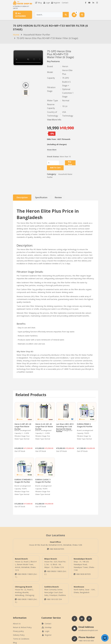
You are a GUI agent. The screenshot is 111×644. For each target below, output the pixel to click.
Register (57, 3)
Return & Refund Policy (22, 627)
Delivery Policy (19, 635)
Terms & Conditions (21, 639)
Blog (38, 3)
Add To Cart (55, 168)
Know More (52, 150)
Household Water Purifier (37, 35)
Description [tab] (22, 197)
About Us (17, 624)
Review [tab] (58, 197)
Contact (65, 3)
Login (48, 3)
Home (16, 35)
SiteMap (46, 627)
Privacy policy (18, 631)
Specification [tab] (41, 197)
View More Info (54, 120)
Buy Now (70, 163)
